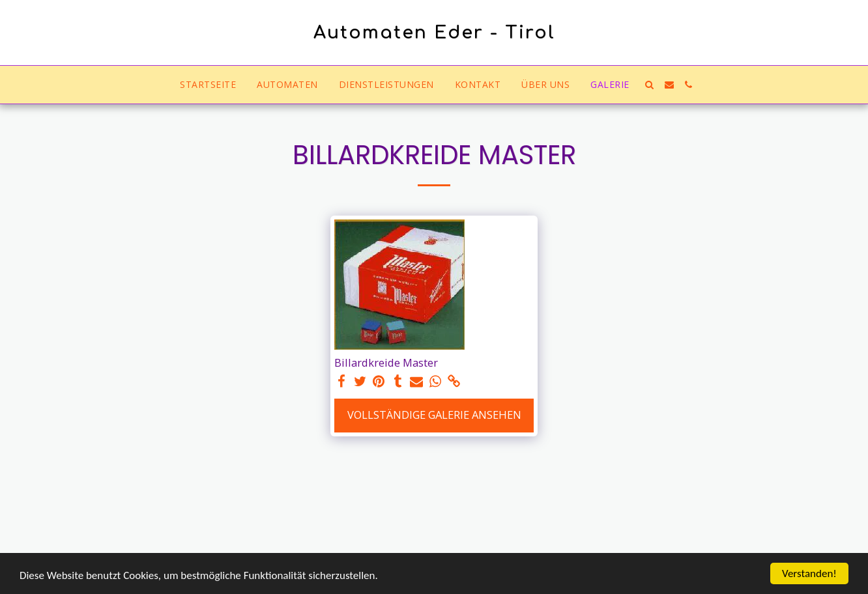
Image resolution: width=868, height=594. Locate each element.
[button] (650, 85)
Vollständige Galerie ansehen (434, 415)
